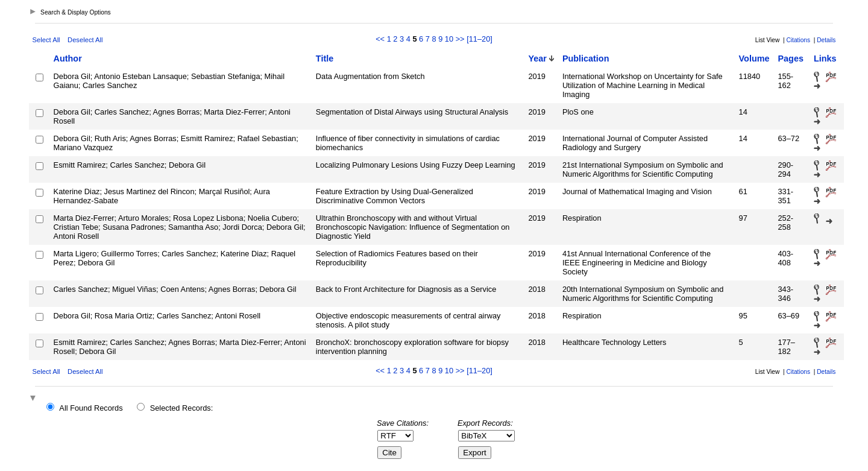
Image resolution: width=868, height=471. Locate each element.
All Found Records (91, 408)
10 (449, 39)
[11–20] (480, 39)
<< (380, 39)
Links (825, 58)
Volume (754, 58)
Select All (46, 40)
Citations (798, 40)
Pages (790, 58)
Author (68, 58)
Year (537, 58)
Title (325, 58)
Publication (586, 58)
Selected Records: (182, 408)
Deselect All (85, 40)
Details (826, 40)
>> (460, 39)
